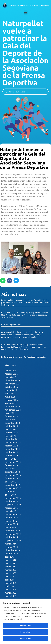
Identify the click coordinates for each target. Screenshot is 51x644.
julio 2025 (10, 393)
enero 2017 (10, 495)
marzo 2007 (11, 576)
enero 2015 (10, 527)
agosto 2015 (11, 521)
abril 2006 (10, 580)
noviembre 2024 (13, 410)
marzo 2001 (11, 596)
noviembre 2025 (13, 384)
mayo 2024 (10, 413)
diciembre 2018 (12, 472)
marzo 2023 (11, 429)
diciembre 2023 (12, 423)
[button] (26, 13)
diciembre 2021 (12, 449)
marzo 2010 (11, 567)
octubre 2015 (11, 517)
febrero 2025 (11, 400)
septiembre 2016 (13, 504)
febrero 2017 (11, 491)
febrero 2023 (11, 432)
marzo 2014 (11, 544)
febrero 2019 (11, 465)
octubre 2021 (11, 452)
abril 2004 (10, 586)
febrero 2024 (11, 416)
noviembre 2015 (13, 514)
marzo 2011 (11, 563)
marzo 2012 (11, 560)
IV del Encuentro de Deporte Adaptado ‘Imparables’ (24, 357)
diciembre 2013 (12, 550)
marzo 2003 (11, 589)
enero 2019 (10, 468)
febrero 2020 (11, 455)
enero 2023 (10, 436)
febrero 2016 (11, 508)
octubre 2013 (11, 553)
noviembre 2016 (13, 498)
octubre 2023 (11, 426)
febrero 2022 (11, 446)
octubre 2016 (11, 501)
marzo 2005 (11, 583)
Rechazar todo (25, 639)
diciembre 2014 (12, 531)
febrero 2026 (11, 374)
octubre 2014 (11, 537)
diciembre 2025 (12, 380)
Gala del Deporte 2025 (11, 325)
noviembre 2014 (13, 534)
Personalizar (26, 632)
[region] (25, 621)
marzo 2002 (11, 593)
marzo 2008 (11, 573)
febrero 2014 (11, 547)
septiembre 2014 (13, 540)
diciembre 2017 (12, 485)
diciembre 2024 (12, 406)
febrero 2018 (11, 478)
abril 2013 (10, 557)
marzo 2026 (11, 370)
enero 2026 (10, 377)
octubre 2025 (11, 387)
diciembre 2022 (12, 439)
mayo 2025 (10, 397)
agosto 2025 (11, 390)
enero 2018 (10, 482)
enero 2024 (10, 419)
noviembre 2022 (13, 442)
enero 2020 (10, 459)
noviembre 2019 (13, 462)
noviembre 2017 (13, 488)
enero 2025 (10, 403)
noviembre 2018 (13, 475)
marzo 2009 (11, 570)
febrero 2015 (11, 524)
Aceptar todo (26, 625)
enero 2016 (10, 511)
